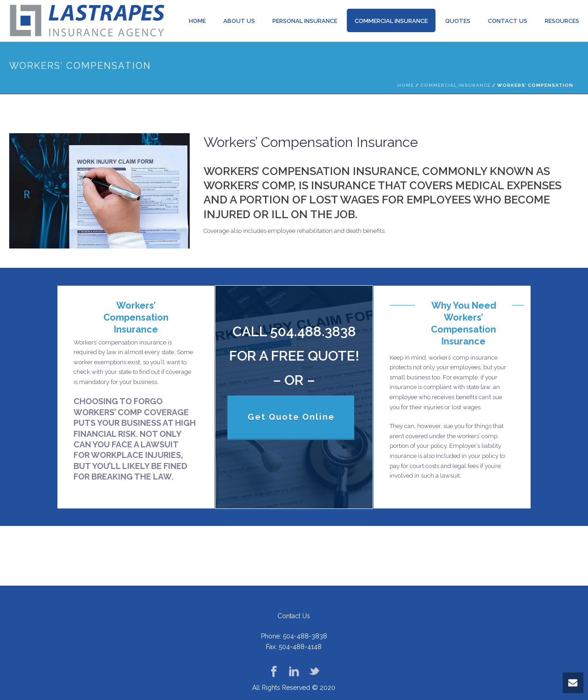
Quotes (458, 21)
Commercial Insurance (391, 21)
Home (197, 21)
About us (239, 21)
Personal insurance (305, 21)
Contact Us (508, 21)
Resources (562, 21)
